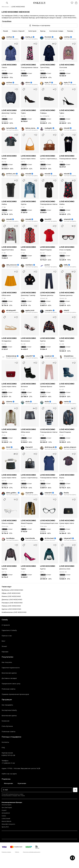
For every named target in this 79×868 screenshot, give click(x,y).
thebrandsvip (11, 356)
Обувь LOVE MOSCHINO (11, 593)
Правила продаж (6, 852)
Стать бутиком (7, 726)
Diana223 (29, 447)
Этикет (4, 646)
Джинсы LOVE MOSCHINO (12, 600)
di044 (28, 83)
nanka (66, 402)
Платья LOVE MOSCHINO (11, 606)
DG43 (8, 447)
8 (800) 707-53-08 (8, 755)
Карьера (5, 652)
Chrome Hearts (6, 805)
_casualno (49, 310)
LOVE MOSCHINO (9, 65)
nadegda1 (48, 128)
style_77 (48, 83)
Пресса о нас (7, 636)
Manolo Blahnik (6, 821)
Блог (3, 641)
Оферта (17, 852)
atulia (28, 402)
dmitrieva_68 (50, 447)
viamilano (29, 265)
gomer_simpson (70, 447)
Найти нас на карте (9, 774)
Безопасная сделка (9, 673)
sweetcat (48, 356)
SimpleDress (69, 356)
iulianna (9, 402)
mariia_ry (29, 37)
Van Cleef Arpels (7, 808)
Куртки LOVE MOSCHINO (11, 609)
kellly (66, 265)
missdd (67, 128)
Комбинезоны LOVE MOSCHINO (14, 612)
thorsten (48, 37)
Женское (5, 7)
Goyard (4, 810)
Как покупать (7, 662)
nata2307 (29, 356)
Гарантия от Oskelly (9, 630)
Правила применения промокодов (15, 694)
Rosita (66, 493)
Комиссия (5, 721)
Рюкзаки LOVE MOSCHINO (12, 603)
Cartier (4, 816)
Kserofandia (30, 538)
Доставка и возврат (9, 678)
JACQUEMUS (6, 813)
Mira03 (66, 310)
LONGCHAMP (6, 819)
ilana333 (48, 219)
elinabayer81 (11, 310)
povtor (47, 265)
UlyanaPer (29, 493)
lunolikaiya (10, 538)
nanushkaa (10, 128)
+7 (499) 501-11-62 (8, 763)
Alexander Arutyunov (8, 824)
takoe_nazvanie (31, 128)
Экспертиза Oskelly (9, 710)
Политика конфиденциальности (32, 852)
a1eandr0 (67, 219)
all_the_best (49, 538)
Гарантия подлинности (11, 668)
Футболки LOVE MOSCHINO (12, 590)
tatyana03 (68, 538)
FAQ (3, 748)
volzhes (9, 37)
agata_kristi (30, 310)
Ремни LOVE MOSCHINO (11, 596)
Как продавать (7, 705)
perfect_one (11, 174)
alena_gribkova (12, 493)
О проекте (6, 625)
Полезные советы (8, 689)
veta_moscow (11, 265)
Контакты (5, 742)
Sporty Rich (5, 827)
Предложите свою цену (11, 684)
